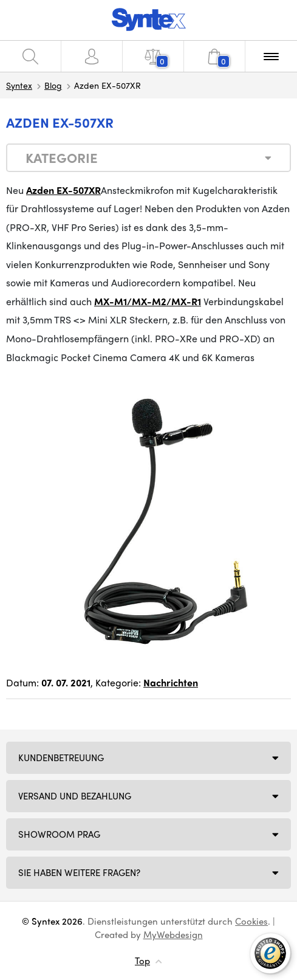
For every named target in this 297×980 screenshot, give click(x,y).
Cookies (251, 921)
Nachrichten (171, 682)
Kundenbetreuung (61, 757)
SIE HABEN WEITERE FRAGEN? (79, 872)
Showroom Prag (59, 834)
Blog (53, 85)
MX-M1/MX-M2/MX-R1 (148, 301)
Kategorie (62, 157)
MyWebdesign (173, 934)
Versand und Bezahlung (75, 796)
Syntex (19, 85)
